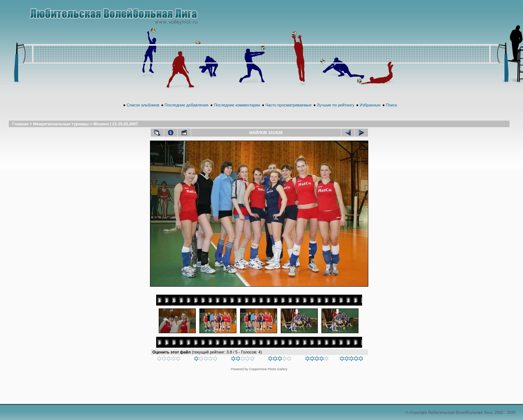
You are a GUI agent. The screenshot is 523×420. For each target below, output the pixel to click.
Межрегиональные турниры (61, 124)
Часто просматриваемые (289, 105)
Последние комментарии (237, 105)
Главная (21, 124)
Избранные (370, 105)
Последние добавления (187, 105)
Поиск (391, 105)
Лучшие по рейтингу (336, 105)
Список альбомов (143, 105)
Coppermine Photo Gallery (268, 369)
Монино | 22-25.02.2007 (116, 124)
